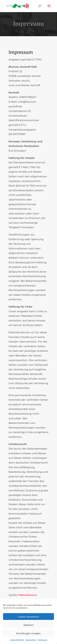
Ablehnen (28, 625)
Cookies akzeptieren (28, 617)
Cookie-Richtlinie (17, 640)
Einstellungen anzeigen (28, 633)
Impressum (42, 640)
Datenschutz (31, 640)
